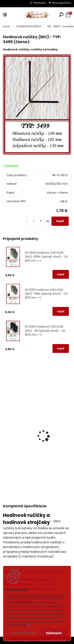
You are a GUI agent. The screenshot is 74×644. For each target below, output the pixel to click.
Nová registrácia (62, 3)
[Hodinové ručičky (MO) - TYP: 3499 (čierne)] (37, 104)
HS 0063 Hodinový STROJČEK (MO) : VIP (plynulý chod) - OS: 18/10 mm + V (45, 331)
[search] (61, 15)
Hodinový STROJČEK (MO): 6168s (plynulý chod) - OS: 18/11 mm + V (32, 458)
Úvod (6, 26)
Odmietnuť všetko (23, 633)
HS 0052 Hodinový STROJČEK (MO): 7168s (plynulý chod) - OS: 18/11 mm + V (46, 294)
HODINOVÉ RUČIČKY (29, 26)
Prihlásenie (40, 3)
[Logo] (37, 15)
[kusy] (34, 221)
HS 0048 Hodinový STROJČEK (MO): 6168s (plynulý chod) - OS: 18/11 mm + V (47, 257)
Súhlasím (54, 633)
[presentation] (5, 431)
